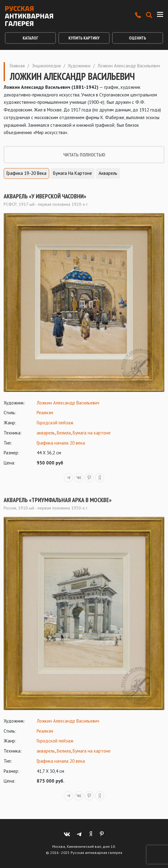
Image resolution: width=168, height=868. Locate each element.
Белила (64, 433)
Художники (79, 66)
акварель (46, 433)
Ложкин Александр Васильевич (68, 403)
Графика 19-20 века (26, 173)
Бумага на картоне (73, 173)
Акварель (108, 173)
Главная (17, 66)
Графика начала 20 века (61, 443)
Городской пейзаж (55, 423)
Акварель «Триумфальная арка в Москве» (58, 500)
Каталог (30, 38)
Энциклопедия (46, 66)
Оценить (137, 38)
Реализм (45, 413)
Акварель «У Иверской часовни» (45, 196)
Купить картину (84, 38)
